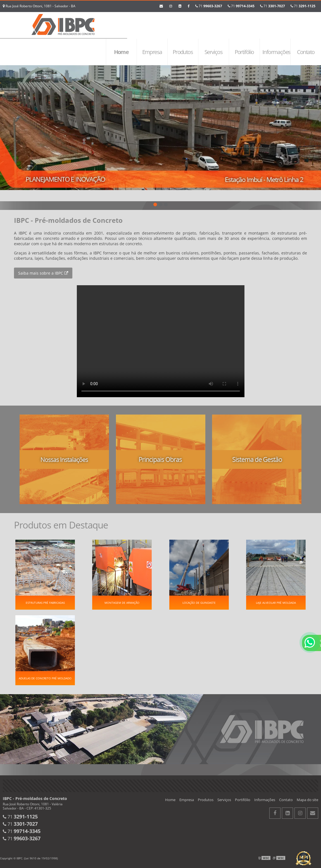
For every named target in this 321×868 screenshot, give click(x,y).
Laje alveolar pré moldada (276, 603)
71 (303, 6)
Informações (276, 52)
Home (121, 52)
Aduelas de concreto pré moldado (45, 678)
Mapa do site (307, 800)
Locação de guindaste (199, 603)
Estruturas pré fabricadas (45, 603)
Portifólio (244, 52)
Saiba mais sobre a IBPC (43, 273)
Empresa (152, 52)
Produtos (183, 52)
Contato (306, 52)
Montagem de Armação (122, 603)
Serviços (213, 52)
